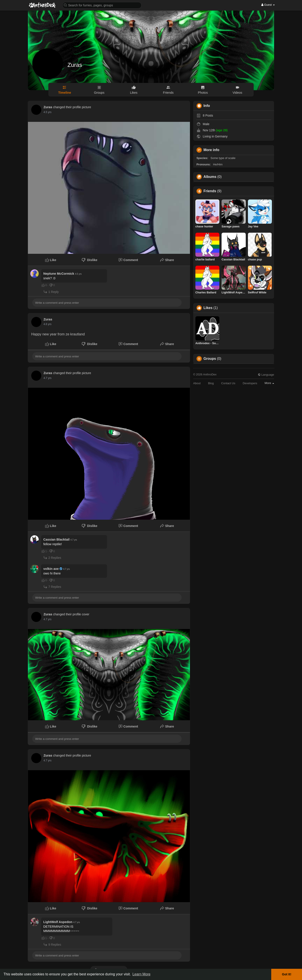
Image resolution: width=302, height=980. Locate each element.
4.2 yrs (47, 112)
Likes (208, 308)
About (197, 383)
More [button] (269, 383)
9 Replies (52, 944)
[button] (102, 5)
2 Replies (52, 558)
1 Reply (51, 292)
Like (51, 260)
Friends (210, 191)
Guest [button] (268, 5)
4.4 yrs (47, 378)
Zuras (75, 65)
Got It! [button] (287, 974)
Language (266, 375)
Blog (211, 383)
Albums (210, 177)
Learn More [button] (142, 974)
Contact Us (228, 383)
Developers (250, 383)
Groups (210, 359)
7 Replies (52, 587)
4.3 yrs (47, 324)
